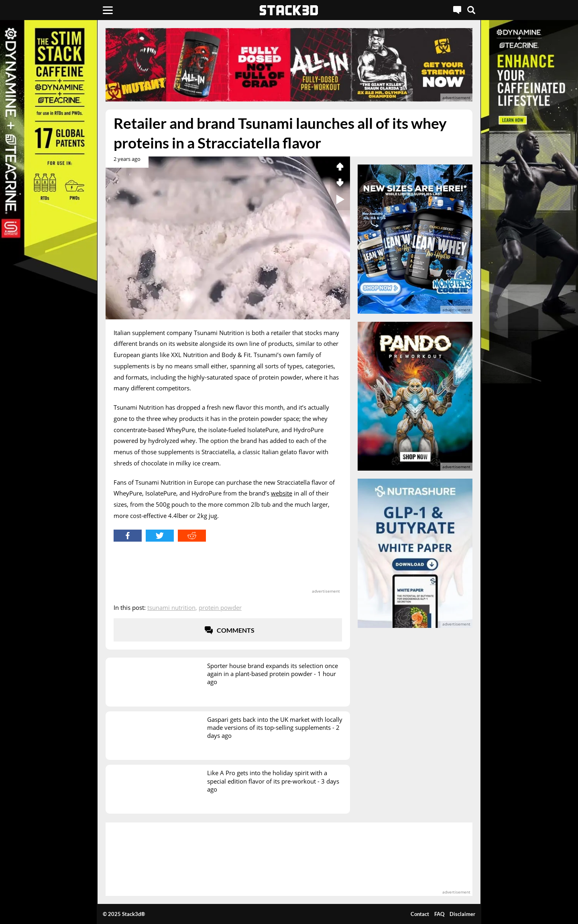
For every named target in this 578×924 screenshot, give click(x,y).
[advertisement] (289, 65)
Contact (420, 914)
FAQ (439, 914)
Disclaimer (462, 914)
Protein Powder (220, 607)
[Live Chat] (457, 10)
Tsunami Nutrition (171, 607)
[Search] (471, 10)
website (282, 493)
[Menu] (108, 10)
